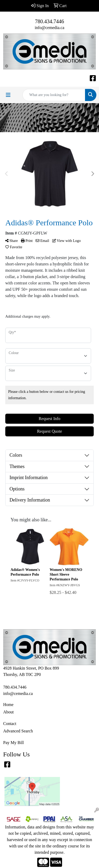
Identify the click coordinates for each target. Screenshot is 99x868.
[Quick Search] (54, 95)
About (8, 712)
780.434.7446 (50, 21)
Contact (10, 724)
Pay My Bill (13, 743)
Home (8, 705)
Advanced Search (18, 731)
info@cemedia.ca (49, 28)
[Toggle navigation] (8, 95)
